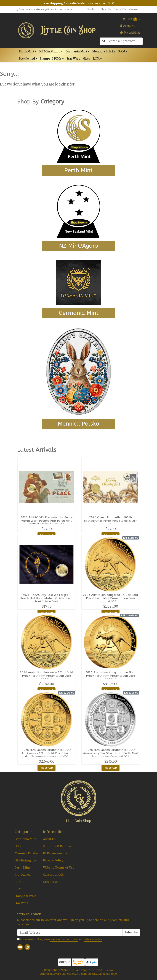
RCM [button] (96, 58)
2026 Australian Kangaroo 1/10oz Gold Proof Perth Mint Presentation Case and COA (111, 598)
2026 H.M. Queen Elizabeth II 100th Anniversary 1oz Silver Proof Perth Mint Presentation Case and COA (111, 753)
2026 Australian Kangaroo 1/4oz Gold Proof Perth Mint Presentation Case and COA (47, 676)
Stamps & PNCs (25, 896)
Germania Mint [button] (76, 51)
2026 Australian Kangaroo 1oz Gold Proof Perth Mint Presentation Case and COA (111, 676)
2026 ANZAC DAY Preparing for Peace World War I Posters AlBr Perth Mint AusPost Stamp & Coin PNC (47, 521)
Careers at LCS (53, 875)
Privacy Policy (53, 860)
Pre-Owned (23, 875)
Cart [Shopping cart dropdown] (130, 19)
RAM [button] (122, 51)
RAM (18, 882)
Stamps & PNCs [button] (51, 58)
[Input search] (125, 41)
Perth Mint (22, 867)
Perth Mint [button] (27, 51)
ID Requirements (55, 853)
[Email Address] (70, 933)
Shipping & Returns (57, 846)
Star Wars (73, 58)
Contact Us (120, 10)
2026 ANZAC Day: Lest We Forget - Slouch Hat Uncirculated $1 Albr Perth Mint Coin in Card (46, 598)
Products (93, 10)
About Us (106, 10)
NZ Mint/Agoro (25, 860)
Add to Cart (46, 768)
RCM (18, 889)
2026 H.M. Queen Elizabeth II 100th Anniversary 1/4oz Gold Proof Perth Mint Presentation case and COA (46, 753)
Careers (134, 10)
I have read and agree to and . (60, 940)
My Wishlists (130, 33)
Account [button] (127, 26)
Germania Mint (26, 839)
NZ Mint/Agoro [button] (50, 51)
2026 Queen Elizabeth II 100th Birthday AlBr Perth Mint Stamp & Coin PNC (111, 521)
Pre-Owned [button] (27, 58)
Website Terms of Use (59, 867)
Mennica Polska (104, 51)
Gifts (87, 58)
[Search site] (104, 41)
